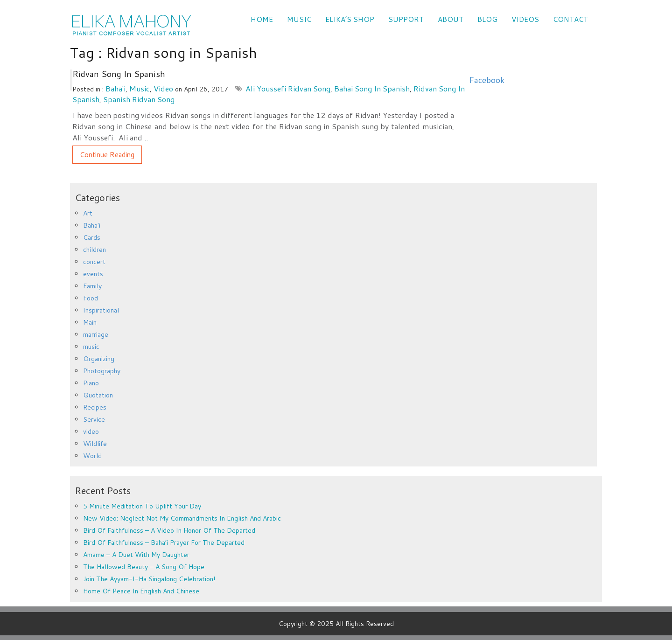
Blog (487, 19)
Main (90, 322)
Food (91, 298)
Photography (102, 371)
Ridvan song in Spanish (119, 74)
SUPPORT (406, 19)
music (140, 88)
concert (94, 262)
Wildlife (95, 444)
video (163, 88)
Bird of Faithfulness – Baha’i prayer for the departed (164, 543)
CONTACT (570, 19)
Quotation (98, 395)
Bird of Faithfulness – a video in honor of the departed (169, 530)
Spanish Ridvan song (139, 99)
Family (92, 286)
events (93, 274)
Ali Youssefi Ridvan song (288, 88)
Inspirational (101, 310)
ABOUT (451, 19)
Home (262, 19)
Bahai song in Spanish (372, 88)
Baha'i (115, 88)
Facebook (487, 80)
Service (94, 419)
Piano (91, 383)
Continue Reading (107, 155)
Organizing (99, 359)
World (92, 456)
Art (88, 213)
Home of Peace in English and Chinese (141, 591)
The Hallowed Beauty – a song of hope (144, 567)
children (94, 250)
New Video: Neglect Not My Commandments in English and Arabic (182, 518)
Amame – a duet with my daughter (136, 555)
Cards (92, 237)
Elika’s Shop (350, 19)
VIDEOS (525, 19)
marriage (96, 334)
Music (299, 19)
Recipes (95, 407)
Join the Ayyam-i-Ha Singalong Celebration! (149, 579)
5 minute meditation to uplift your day (142, 506)
